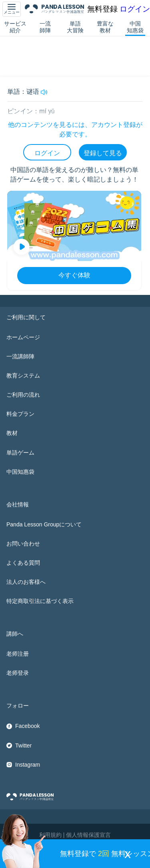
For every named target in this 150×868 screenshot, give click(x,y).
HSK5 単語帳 (45, 41)
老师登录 (18, 673)
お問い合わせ (23, 544)
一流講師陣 (20, 356)
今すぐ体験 (74, 275)
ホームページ (23, 337)
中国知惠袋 (135, 27)
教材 (12, 433)
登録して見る (103, 153)
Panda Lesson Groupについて (44, 524)
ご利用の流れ (23, 395)
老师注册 (18, 654)
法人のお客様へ (26, 582)
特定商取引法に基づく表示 (40, 601)
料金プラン (20, 414)
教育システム (23, 376)
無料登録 (102, 9)
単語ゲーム (20, 453)
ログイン (135, 9)
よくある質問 (23, 563)
